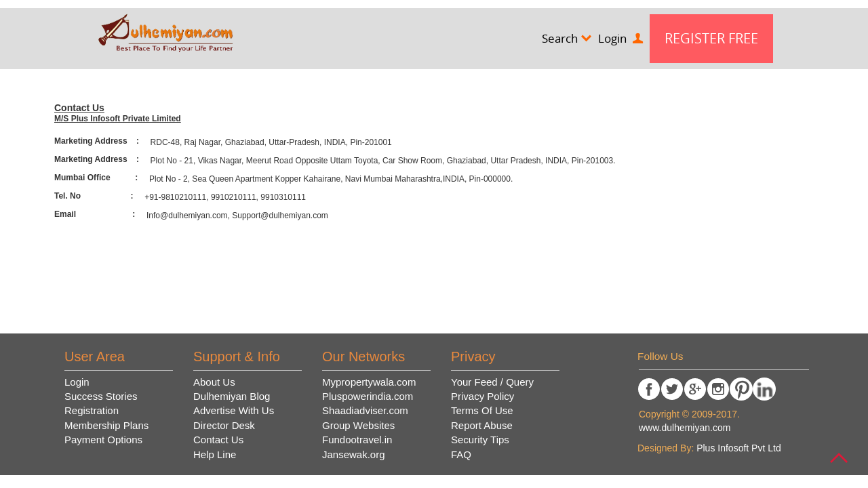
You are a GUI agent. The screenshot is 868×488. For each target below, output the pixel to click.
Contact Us (218, 440)
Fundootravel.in (357, 440)
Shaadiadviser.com (365, 410)
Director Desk (224, 425)
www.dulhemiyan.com (685, 428)
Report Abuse (482, 425)
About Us (214, 382)
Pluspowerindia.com (368, 396)
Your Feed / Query (492, 382)
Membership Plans (106, 425)
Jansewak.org (354, 454)
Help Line (215, 454)
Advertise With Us (234, 410)
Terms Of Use (482, 410)
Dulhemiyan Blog (232, 396)
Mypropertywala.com (369, 382)
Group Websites (358, 425)
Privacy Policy (482, 396)
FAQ (461, 454)
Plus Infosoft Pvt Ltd (739, 448)
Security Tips (480, 440)
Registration (92, 410)
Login (620, 38)
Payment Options (103, 440)
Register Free (711, 38)
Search (567, 38)
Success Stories (101, 396)
